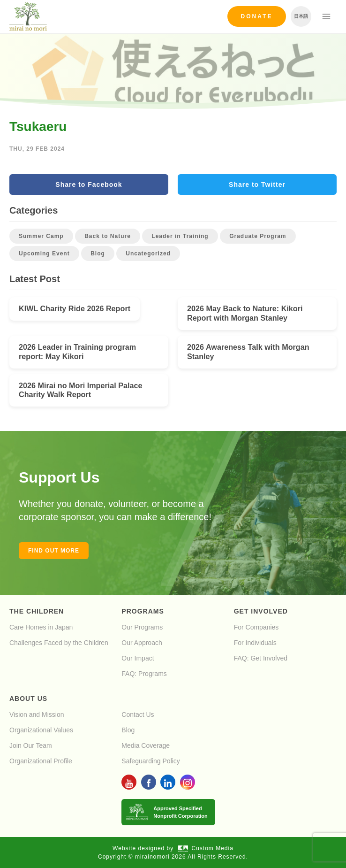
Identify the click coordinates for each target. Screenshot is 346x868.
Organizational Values (41, 730)
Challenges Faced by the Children (59, 643)
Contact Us (138, 714)
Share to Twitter (257, 184)
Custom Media (206, 848)
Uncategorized (148, 253)
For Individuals (255, 643)
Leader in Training (180, 236)
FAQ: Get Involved (261, 658)
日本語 (301, 16)
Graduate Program (258, 236)
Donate (257, 16)
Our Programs (142, 627)
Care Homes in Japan (41, 627)
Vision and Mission (37, 714)
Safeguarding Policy (151, 761)
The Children (37, 611)
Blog (98, 253)
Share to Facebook (89, 184)
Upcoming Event (44, 253)
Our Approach (142, 643)
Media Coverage (146, 745)
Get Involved (261, 611)
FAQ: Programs (144, 674)
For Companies (256, 627)
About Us (28, 699)
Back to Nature (108, 236)
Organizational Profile (41, 761)
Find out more (54, 551)
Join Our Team (31, 745)
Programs (143, 611)
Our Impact (138, 658)
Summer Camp (41, 236)
